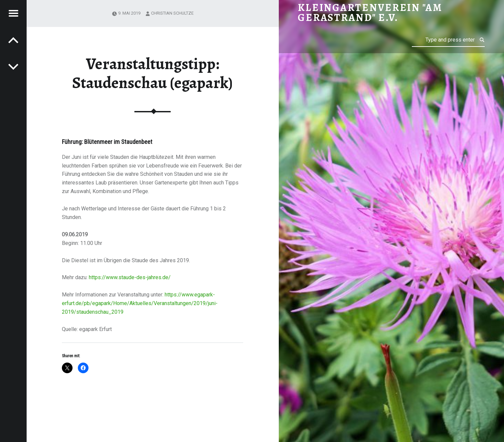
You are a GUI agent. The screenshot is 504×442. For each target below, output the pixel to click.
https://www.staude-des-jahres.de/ (130, 277)
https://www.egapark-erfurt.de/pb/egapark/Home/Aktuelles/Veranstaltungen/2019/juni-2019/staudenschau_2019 (140, 303)
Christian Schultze (172, 13)
